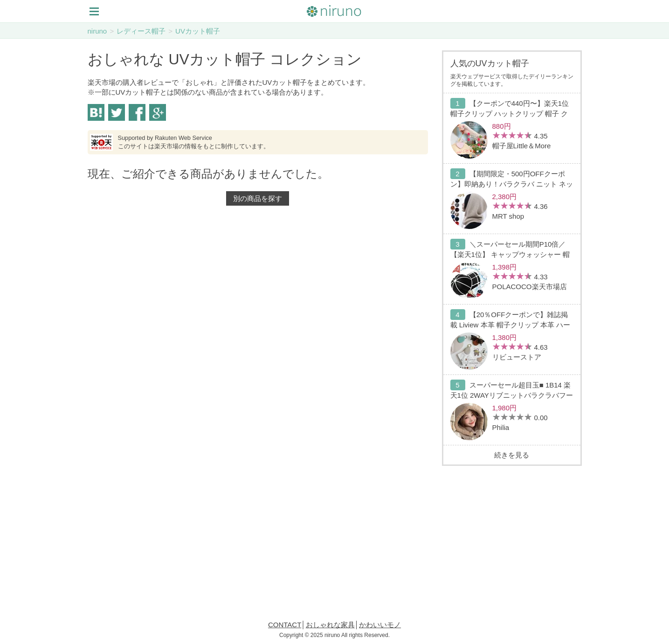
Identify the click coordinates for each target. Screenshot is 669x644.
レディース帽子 (141, 31)
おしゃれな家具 (330, 625)
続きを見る (512, 455)
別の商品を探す (258, 198)
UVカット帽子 (198, 31)
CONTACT (285, 625)
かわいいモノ (380, 625)
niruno (97, 31)
